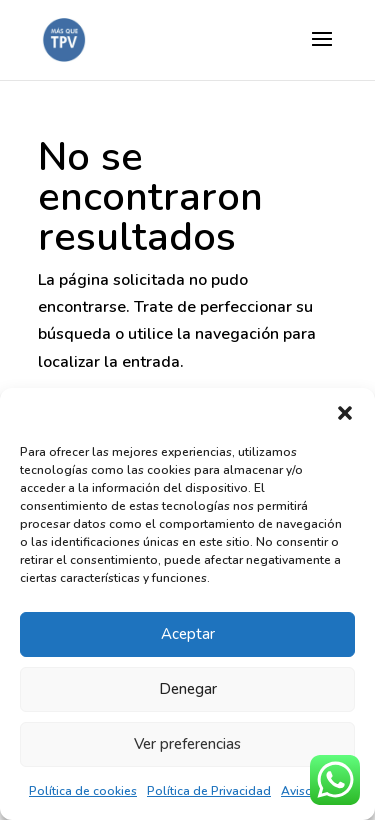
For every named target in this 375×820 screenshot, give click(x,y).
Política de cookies (83, 791)
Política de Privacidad (209, 791)
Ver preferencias (187, 744)
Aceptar (188, 634)
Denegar (188, 689)
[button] (345, 413)
